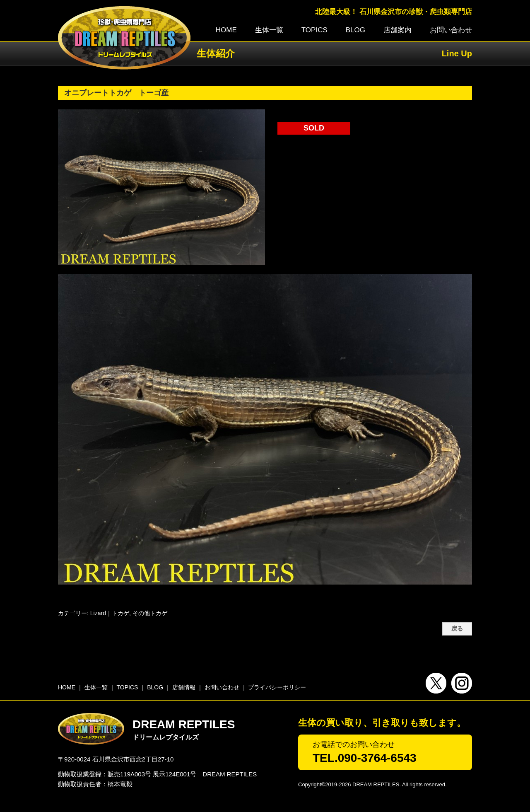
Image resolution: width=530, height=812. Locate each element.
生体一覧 (269, 30)
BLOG (355, 30)
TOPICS (314, 30)
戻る (457, 629)
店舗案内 (397, 30)
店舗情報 (184, 687)
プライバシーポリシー (277, 687)
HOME (226, 30)
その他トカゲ (150, 613)
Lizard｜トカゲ (110, 613)
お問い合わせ (451, 30)
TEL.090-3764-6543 (365, 758)
